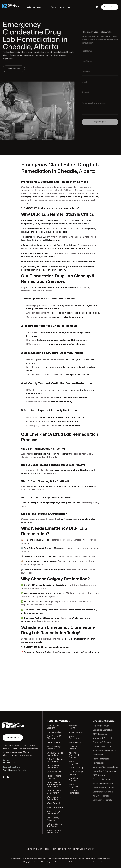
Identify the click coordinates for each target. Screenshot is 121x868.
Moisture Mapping (55, 807)
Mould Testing (75, 743)
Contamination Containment (54, 792)
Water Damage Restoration (54, 798)
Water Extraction (55, 803)
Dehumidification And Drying (55, 824)
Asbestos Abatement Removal (74, 756)
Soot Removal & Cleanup (54, 738)
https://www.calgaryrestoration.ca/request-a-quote (75, 650)
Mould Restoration (74, 738)
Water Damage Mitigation (54, 818)
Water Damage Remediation (54, 831)
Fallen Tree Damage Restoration (56, 761)
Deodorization (54, 743)
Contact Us (65, 7)
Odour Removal (54, 772)
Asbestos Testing (73, 728)
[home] (12, 7)
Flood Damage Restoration (54, 812)
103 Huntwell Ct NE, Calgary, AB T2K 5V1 (61, 855)
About (54, 7)
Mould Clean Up (76, 768)
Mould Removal (76, 733)
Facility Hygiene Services (54, 777)
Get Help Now (109, 7)
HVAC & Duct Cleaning (53, 728)
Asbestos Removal (73, 748)
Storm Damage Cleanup (54, 748)
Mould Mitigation (73, 763)
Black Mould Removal (74, 779)
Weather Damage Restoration (55, 754)
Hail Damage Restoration (53, 767)
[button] (37, 7)
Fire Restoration (54, 733)
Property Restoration (74, 792)
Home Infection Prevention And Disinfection (54, 784)
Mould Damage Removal (76, 773)
